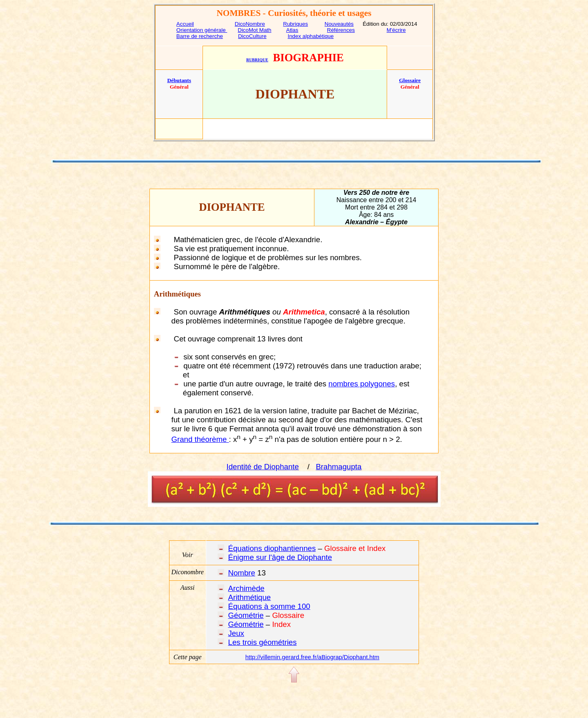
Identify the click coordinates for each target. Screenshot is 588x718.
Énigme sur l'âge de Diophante (280, 557)
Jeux (236, 633)
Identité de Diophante (263, 467)
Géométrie (246, 615)
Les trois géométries (263, 642)
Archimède (246, 588)
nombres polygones (362, 384)
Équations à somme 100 (269, 606)
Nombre (242, 573)
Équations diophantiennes (272, 548)
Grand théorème (200, 439)
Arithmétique (250, 597)
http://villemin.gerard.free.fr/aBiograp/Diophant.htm (312, 657)
